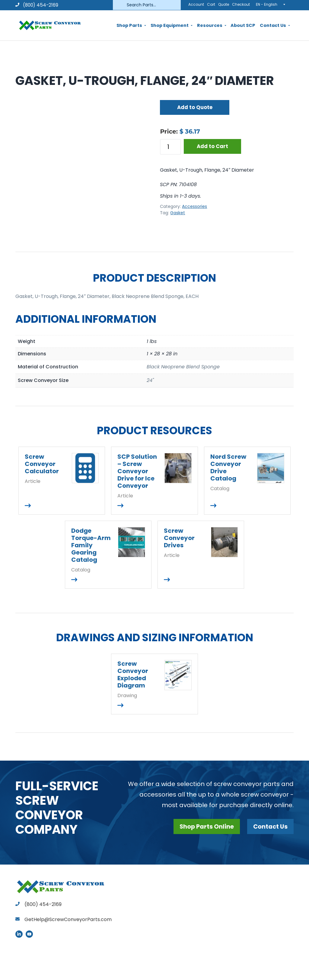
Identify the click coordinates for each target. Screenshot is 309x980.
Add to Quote (195, 107)
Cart (211, 4)
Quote (224, 4)
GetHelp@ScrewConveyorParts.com (68, 919)
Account (196, 4)
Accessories (194, 206)
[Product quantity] (170, 147)
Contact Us (270, 826)
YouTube (29, 934)
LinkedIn (19, 934)
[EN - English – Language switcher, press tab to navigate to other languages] (272, 4)
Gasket (178, 213)
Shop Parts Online (205, 826)
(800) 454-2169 (37, 5)
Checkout (241, 4)
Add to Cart (212, 146)
